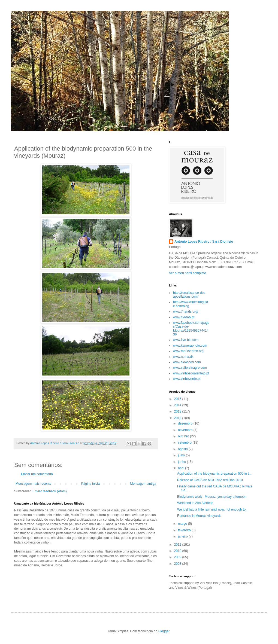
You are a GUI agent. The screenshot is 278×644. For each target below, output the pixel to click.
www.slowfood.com (187, 362)
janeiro (183, 536)
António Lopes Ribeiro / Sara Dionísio (204, 242)
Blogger (164, 631)
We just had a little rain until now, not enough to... (213, 509)
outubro (184, 436)
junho (182, 462)
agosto (183, 449)
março (183, 524)
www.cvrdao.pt (184, 317)
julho (182, 455)
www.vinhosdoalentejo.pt (191, 373)
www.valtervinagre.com (190, 368)
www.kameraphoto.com (190, 346)
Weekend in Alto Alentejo (195, 503)
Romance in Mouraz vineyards (199, 516)
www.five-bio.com (186, 340)
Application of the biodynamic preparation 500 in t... (214, 474)
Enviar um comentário (37, 474)
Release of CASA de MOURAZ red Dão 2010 (210, 480)
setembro (185, 442)
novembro (186, 430)
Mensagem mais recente (33, 484)
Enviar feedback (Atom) (49, 491)
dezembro (186, 423)
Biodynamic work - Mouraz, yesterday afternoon (212, 497)
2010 (178, 551)
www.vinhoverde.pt (187, 379)
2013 (178, 411)
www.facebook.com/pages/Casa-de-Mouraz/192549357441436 (191, 329)
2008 (178, 564)
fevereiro (185, 530)
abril (182, 468)
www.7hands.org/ (186, 312)
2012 (178, 418)
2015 (178, 399)
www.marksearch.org (188, 351)
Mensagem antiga (143, 484)
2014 (178, 405)
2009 (178, 557)
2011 (178, 545)
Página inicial (91, 484)
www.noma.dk (183, 357)
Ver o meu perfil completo (188, 273)
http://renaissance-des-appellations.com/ (190, 295)
